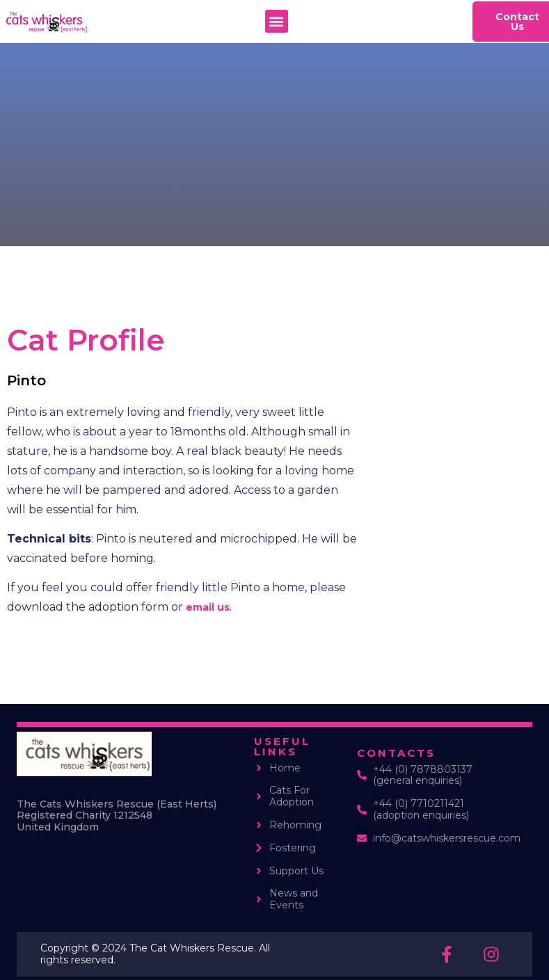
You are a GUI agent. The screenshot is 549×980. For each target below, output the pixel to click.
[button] (277, 21)
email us (208, 607)
